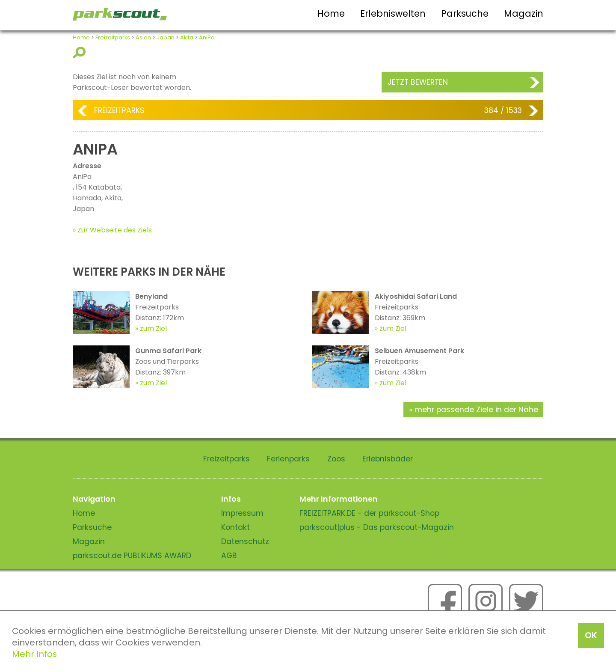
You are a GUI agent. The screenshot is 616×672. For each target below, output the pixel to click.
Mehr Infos (34, 654)
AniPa (207, 37)
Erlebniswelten (393, 13)
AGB (229, 556)
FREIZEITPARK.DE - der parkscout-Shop (369, 513)
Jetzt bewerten (418, 82)
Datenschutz (245, 541)
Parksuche (465, 13)
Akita (187, 37)
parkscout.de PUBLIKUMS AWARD (132, 556)
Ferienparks (288, 459)
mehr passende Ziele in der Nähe (476, 410)
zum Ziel (153, 329)
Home (331, 13)
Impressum (242, 513)
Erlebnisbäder (388, 459)
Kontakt (235, 527)
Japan (166, 37)
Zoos (336, 459)
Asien (143, 37)
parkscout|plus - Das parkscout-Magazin (377, 527)
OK (591, 635)
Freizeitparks (113, 37)
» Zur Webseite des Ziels (112, 230)
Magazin (524, 13)
